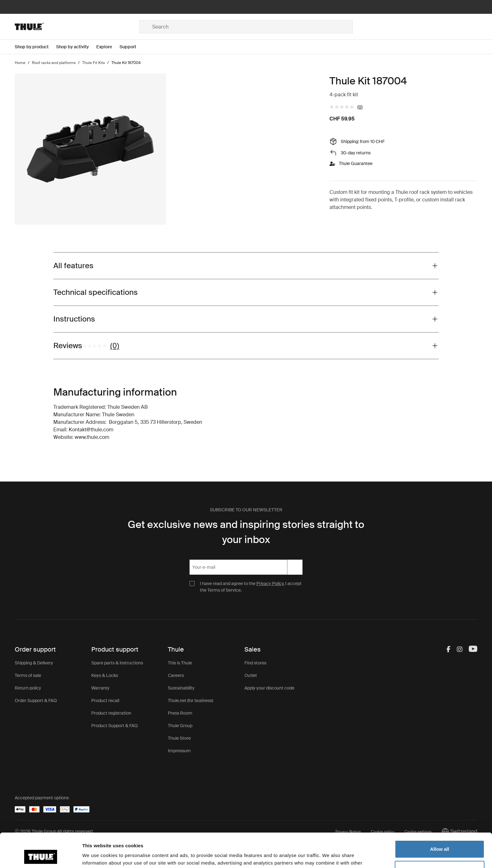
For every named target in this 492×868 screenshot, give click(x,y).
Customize (440, 837)
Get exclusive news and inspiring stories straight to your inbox (246, 532)
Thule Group (180, 726)
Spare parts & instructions (117, 663)
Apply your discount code (269, 688)
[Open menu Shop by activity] (76, 47)
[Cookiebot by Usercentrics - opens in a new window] (41, 856)
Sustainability (181, 688)
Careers (176, 675)
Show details (97, 856)
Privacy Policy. (270, 583)
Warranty (100, 688)
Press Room (180, 713)
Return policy (28, 688)
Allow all (440, 817)
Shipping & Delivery (34, 663)
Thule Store (179, 738)
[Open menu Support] (132, 47)
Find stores (255, 663)
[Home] (77, 27)
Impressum (179, 751)
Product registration (111, 713)
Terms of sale (28, 675)
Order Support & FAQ (36, 700)
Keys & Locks (105, 675)
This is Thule (180, 663)
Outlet (251, 675)
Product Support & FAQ (115, 726)
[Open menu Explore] (108, 47)
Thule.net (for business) (190, 700)
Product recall (105, 700)
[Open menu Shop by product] (35, 47)
